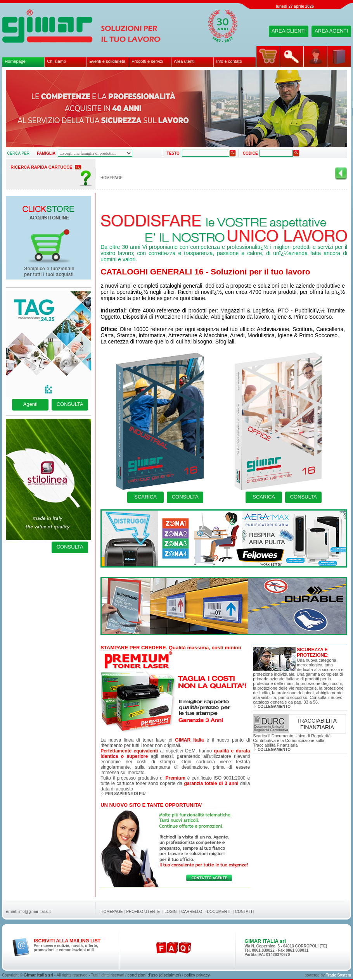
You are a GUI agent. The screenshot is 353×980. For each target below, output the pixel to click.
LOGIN (170, 912)
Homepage (15, 61)
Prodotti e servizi (147, 61)
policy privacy (197, 975)
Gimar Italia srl (38, 975)
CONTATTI (245, 912)
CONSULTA (70, 404)
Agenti (30, 404)
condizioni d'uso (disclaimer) (155, 975)
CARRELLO (192, 912)
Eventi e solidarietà (107, 61)
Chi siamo (56, 61)
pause (16, 80)
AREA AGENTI (331, 31)
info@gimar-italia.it (35, 912)
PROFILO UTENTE (143, 912)
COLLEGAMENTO (274, 707)
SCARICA (145, 497)
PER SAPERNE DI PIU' (126, 794)
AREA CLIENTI (289, 31)
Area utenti (184, 61)
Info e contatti (229, 61)
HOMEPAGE (112, 178)
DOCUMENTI (219, 912)
